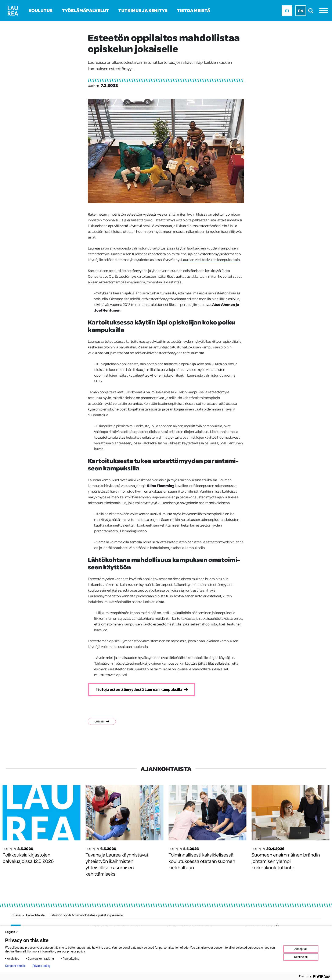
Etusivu (16, 916)
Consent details (15, 966)
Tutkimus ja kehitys (143, 10)
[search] (312, 11)
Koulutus (41, 10)
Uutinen (102, 722)
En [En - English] (301, 11)
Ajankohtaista (35, 916)
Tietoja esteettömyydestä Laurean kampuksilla (142, 690)
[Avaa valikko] (325, 11)
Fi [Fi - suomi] (287, 11)
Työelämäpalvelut (85, 10)
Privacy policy (41, 966)
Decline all (301, 957)
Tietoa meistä (194, 10)
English (12, 932)
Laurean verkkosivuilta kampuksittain (211, 259)
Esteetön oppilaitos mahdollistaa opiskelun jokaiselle (86, 916)
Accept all (301, 949)
